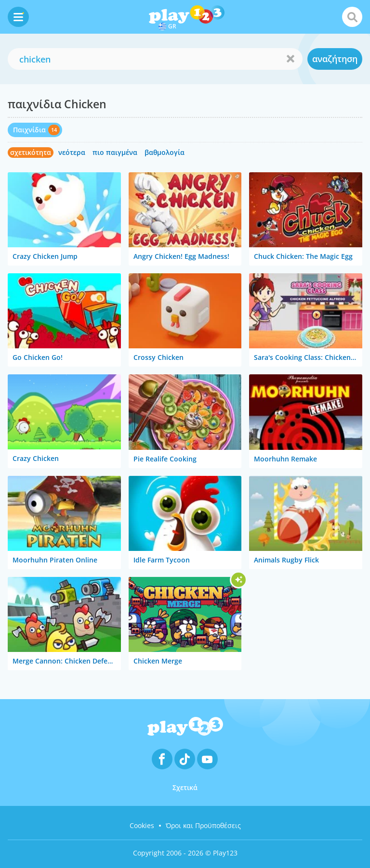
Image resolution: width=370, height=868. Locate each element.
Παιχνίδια (29, 130)
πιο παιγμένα (115, 152)
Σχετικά (185, 787)
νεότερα (72, 152)
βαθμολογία (165, 152)
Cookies (142, 825)
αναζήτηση (335, 59)
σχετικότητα (31, 152)
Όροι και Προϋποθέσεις (203, 825)
